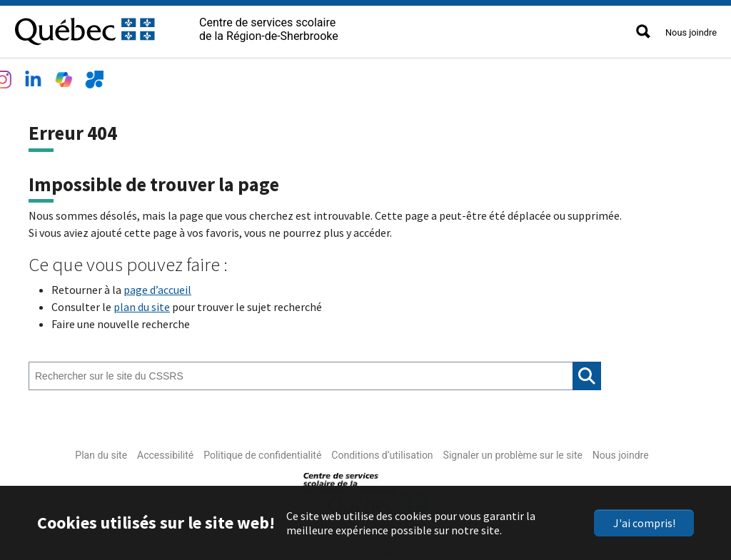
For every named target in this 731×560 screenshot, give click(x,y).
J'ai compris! (644, 523)
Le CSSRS (67, 76)
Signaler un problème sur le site (513, 452)
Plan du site (101, 452)
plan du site (142, 303)
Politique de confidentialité (262, 452)
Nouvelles (379, 76)
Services (246, 76)
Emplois (310, 76)
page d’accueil (157, 286)
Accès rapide (459, 76)
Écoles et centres (157, 76)
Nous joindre (691, 32)
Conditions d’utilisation (382, 452)
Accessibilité (165, 452)
